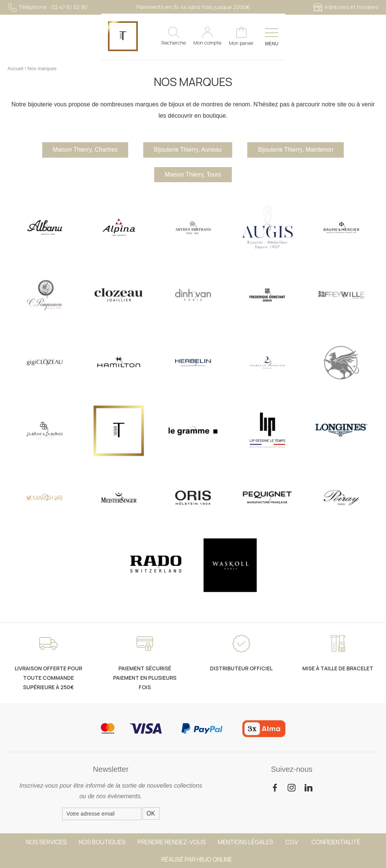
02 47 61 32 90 (47, 7)
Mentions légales (246, 842)
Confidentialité (336, 842)
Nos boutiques (102, 842)
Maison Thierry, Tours (193, 175)
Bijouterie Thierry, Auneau (188, 150)
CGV (292, 842)
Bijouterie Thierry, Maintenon (299, 150)
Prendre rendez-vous (172, 842)
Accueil (15, 68)
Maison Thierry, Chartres (82, 150)
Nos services (46, 842)
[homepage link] (23, 37)
